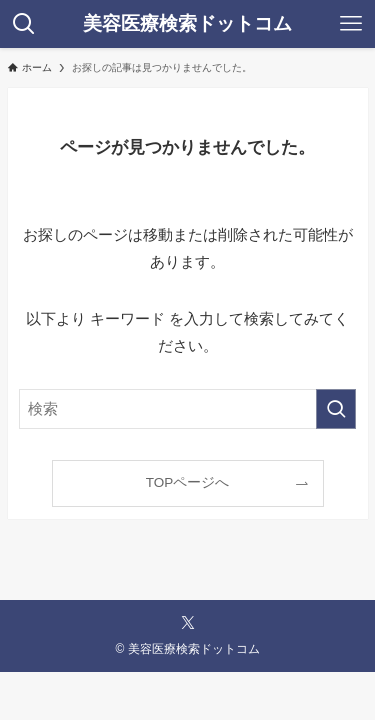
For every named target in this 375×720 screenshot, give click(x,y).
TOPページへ (188, 482)
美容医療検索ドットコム (187, 24)
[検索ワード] (188, 409)
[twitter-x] (188, 623)
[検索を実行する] (336, 409)
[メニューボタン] (351, 24)
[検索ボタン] (24, 24)
